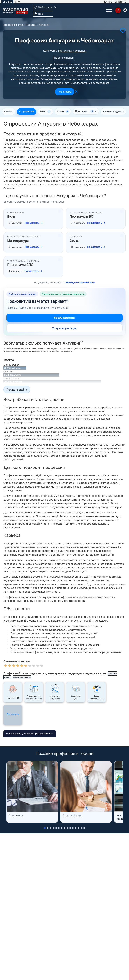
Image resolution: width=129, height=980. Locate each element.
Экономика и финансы (72, 51)
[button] (45, 828)
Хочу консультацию (65, 328)
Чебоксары (65, 92)
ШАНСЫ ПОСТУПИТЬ (115, 2)
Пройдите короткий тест (80, 282)
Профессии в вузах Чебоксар (19, 25)
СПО (17, 2)
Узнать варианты (64, 318)
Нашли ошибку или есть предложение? (28, 733)
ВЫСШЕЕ (7, 2)
